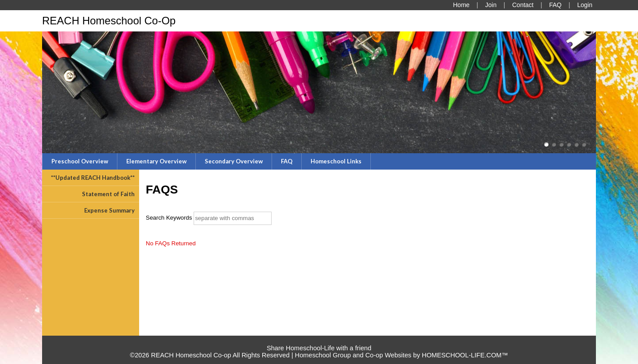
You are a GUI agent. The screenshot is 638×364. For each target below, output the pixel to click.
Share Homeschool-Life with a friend (319, 348)
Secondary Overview (234, 161)
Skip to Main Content (319, 341)
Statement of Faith (108, 194)
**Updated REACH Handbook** (93, 178)
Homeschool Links (336, 161)
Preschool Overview (80, 161)
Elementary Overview (156, 161)
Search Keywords (169, 218)
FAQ (287, 161)
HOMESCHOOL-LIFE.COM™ (465, 355)
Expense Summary (109, 210)
